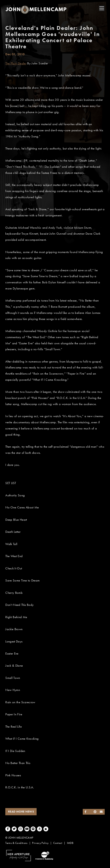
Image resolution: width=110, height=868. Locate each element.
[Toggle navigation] (102, 8)
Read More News (21, 812)
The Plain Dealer (16, 63)
